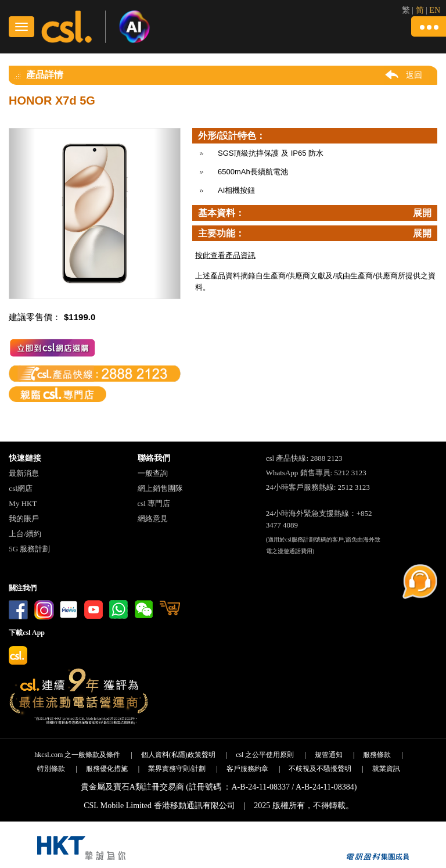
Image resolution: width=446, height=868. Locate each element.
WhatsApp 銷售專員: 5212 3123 (316, 473)
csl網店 (20, 488)
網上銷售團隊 (160, 488)
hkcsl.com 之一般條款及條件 (77, 755)
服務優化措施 (107, 769)
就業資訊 (386, 769)
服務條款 (377, 755)
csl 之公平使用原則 (265, 755)
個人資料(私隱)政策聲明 (178, 755)
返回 (414, 75)
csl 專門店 (154, 503)
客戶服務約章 (247, 769)
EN (435, 10)
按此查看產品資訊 (225, 255)
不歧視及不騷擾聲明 (320, 769)
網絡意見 (153, 519)
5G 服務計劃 (29, 549)
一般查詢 (153, 473)
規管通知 (329, 755)
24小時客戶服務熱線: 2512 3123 (318, 487)
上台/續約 (25, 534)
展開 (422, 213)
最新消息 (24, 473)
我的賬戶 (24, 519)
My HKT (23, 503)
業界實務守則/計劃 (177, 769)
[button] (429, 26)
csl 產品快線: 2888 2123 (304, 458)
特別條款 (51, 769)
